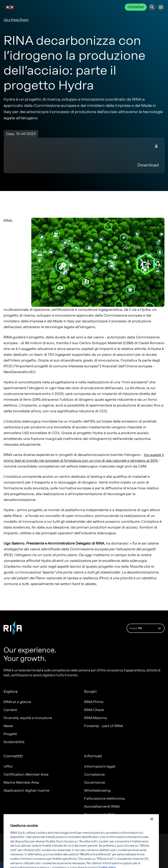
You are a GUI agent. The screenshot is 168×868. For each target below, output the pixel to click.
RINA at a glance (17, 702)
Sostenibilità (14, 742)
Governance (95, 782)
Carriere (10, 710)
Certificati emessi (99, 822)
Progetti (10, 734)
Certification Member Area (26, 774)
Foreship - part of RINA (104, 726)
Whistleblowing (97, 790)
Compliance (94, 774)
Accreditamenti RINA (102, 806)
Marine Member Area (21, 782)
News (8, 726)
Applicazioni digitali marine (26, 790)
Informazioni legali (100, 766)
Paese (146, 628)
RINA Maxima (95, 718)
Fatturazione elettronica (104, 798)
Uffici (8, 766)
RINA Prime (94, 702)
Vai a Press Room (16, 20)
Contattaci (136, 7)
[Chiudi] (152, 830)
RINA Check (94, 710)
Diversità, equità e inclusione (28, 718)
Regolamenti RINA (100, 814)
